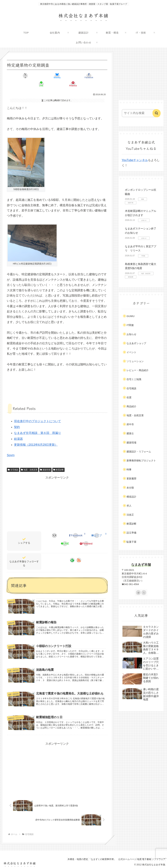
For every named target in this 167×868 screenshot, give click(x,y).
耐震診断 (59, 462)
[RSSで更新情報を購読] (79, 552)
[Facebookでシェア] (57, 76)
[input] (140, 113)
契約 (17, 419)
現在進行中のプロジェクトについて (38, 413)
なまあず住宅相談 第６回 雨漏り (38, 425)
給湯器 (18, 431)
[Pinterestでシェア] (91, 76)
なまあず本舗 (141, 565)
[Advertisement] (57, 495)
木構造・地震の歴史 (65, 858)
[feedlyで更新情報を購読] (72, 552)
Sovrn (11, 447)
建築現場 (45, 462)
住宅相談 (13, 462)
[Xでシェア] (23, 76)
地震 (132, 858)
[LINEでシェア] (74, 76)
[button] (157, 113)
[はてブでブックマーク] (97, 527)
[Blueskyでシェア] (40, 76)
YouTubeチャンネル (135, 160)
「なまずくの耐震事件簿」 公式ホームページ (102, 858)
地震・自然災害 (29, 462)
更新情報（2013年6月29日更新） (36, 437)
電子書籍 (142, 858)
